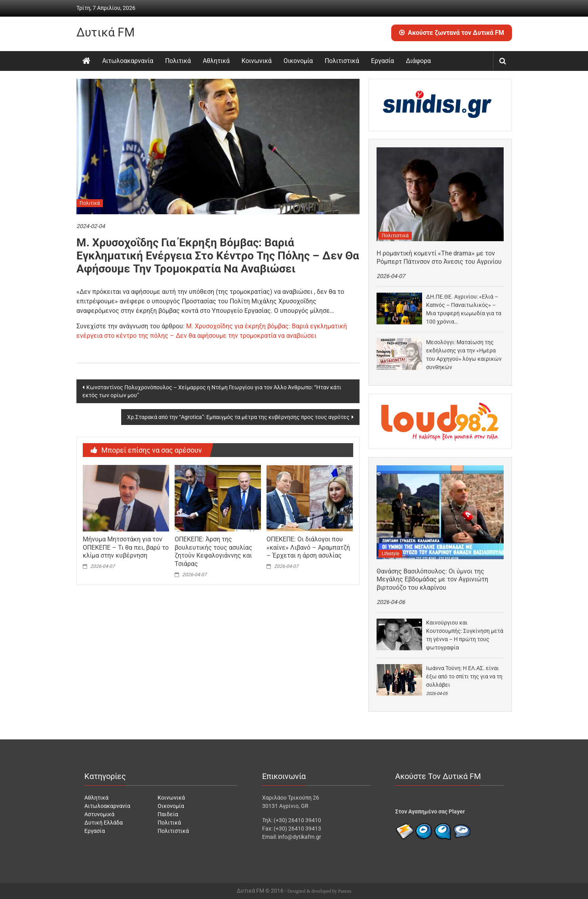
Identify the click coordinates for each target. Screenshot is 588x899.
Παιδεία (168, 814)
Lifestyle (390, 554)
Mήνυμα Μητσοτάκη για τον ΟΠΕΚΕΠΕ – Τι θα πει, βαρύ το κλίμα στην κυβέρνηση (126, 548)
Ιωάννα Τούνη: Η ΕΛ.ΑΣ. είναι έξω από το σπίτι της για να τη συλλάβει (464, 676)
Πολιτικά (178, 61)
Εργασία (382, 61)
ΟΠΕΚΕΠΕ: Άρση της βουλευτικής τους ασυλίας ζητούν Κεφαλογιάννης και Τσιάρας (213, 551)
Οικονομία (298, 61)
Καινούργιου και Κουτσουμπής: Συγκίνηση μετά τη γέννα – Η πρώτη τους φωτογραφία (465, 635)
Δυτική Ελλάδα (104, 823)
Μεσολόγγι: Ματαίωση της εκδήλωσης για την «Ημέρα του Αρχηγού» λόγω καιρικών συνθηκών (464, 355)
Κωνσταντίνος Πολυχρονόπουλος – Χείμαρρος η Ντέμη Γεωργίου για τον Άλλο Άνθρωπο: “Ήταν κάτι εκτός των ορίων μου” (212, 391)
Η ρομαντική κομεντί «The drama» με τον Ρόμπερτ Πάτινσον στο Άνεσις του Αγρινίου (439, 257)
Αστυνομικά (99, 814)
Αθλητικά (216, 61)
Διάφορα (418, 61)
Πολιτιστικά (342, 61)
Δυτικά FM (106, 32)
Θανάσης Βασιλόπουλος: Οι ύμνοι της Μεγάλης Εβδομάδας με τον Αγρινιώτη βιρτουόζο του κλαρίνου (432, 580)
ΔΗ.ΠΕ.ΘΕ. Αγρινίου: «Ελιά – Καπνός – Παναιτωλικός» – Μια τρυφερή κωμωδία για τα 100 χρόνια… (464, 309)
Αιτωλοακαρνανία (128, 61)
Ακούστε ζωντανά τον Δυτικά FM (452, 33)
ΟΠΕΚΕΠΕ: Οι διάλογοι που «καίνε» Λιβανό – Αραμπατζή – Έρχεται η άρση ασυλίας (308, 548)
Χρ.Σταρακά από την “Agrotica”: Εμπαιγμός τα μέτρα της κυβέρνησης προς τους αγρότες (238, 417)
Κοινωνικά (257, 61)
